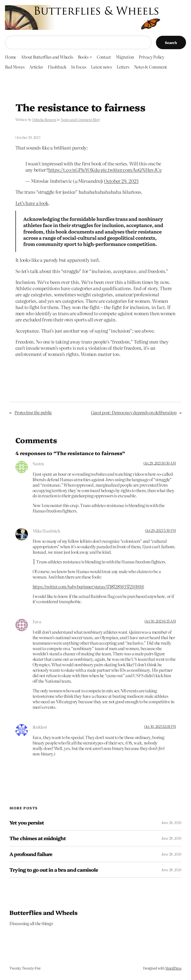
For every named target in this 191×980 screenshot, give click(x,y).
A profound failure (31, 854)
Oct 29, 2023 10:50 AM (160, 463)
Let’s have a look (32, 203)
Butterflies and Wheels (43, 912)
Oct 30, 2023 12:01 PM (160, 726)
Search (171, 42)
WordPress (173, 968)
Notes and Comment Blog (80, 119)
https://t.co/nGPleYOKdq (74, 170)
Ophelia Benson (44, 119)
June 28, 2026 (171, 823)
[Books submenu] (91, 57)
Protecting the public (33, 412)
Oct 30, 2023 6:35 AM (160, 621)
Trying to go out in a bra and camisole (54, 870)
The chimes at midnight (38, 838)
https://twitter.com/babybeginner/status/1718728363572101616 (88, 586)
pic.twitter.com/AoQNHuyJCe (131, 170)
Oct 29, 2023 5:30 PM (160, 530)
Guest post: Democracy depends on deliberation (134, 412)
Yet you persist (27, 823)
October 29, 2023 (121, 181)
